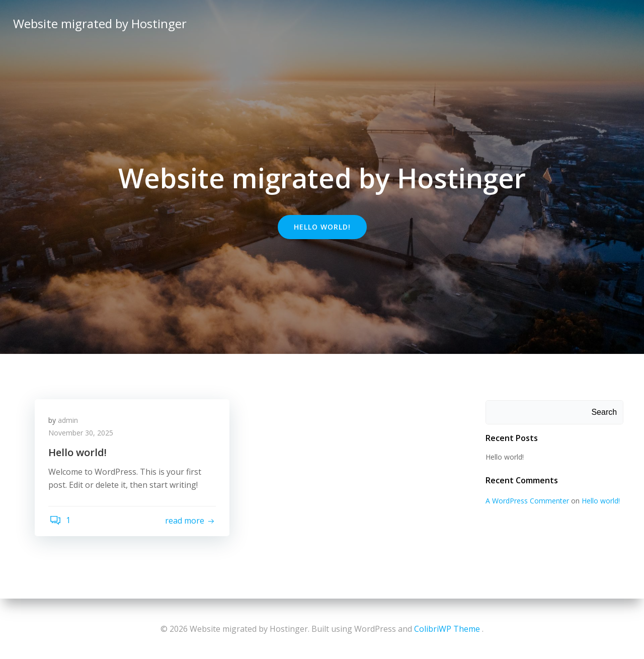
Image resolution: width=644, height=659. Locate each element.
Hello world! (504, 457)
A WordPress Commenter (526, 501)
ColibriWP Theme (447, 629)
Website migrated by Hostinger (99, 22)
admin (69, 422)
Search (605, 413)
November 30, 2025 (82, 435)
